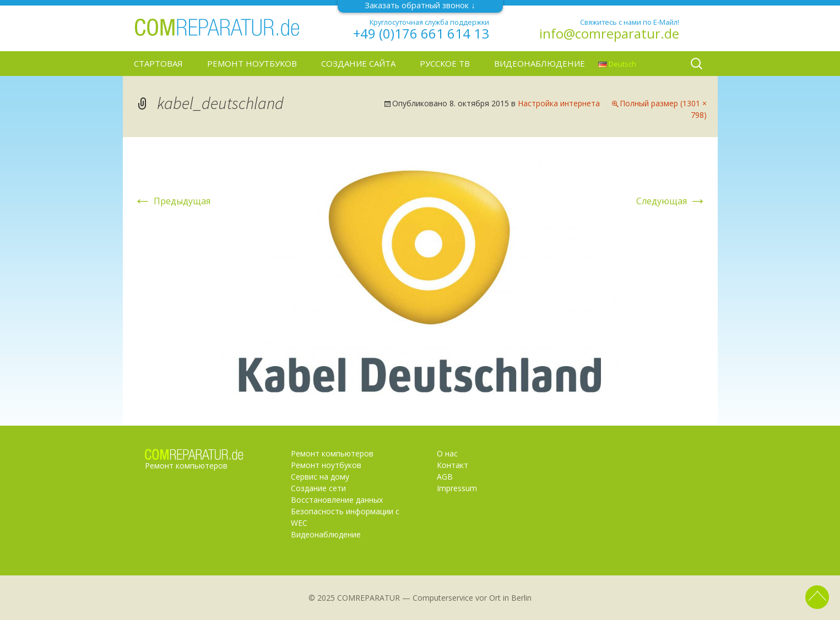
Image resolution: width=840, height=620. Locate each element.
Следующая (671, 201)
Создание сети (318, 488)
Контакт (452, 465)
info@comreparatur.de (609, 34)
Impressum (457, 488)
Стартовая (158, 63)
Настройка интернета (559, 103)
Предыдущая (172, 201)
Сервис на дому (320, 477)
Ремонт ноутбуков (252, 63)
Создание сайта (358, 63)
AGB (445, 477)
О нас (447, 453)
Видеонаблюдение (540, 63)
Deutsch (617, 64)
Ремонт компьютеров (332, 453)
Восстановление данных (337, 500)
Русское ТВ (445, 63)
